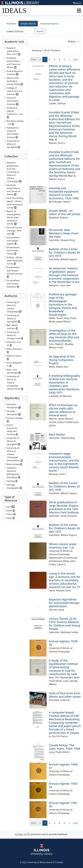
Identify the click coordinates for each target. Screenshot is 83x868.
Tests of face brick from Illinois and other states (65, 695)
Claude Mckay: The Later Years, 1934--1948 (65, 747)
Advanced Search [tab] (49, 24)
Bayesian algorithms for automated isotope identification (64, 603)
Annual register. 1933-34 (63, 785)
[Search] (20, 31)
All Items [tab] (11, 24)
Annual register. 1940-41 (63, 766)
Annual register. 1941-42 (63, 805)
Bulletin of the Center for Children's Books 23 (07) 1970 (64, 486)
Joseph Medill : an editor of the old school (64, 212)
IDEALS (14, 11)
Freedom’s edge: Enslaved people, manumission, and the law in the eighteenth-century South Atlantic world (64, 462)
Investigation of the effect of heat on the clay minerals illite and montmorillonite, (64, 336)
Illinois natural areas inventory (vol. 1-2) (63, 546)
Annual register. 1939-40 (63, 643)
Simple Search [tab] (28, 24)
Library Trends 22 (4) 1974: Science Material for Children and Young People (64, 624)
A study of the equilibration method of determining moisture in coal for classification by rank (63, 667)
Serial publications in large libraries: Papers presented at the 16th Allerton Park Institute (64, 507)
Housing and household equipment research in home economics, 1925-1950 (64, 193)
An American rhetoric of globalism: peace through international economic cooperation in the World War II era (64, 275)
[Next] (69, 59)
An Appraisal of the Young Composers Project (62, 360)
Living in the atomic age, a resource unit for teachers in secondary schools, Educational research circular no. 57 (65, 580)
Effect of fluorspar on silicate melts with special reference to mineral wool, (63, 410)
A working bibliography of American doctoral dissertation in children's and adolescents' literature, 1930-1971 (65, 384)
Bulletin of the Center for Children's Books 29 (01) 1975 (64, 252)
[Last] (75, 59)
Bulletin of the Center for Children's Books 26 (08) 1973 (64, 528)
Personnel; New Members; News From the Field (64, 233)
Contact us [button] (21, 834)
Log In (77, 3)
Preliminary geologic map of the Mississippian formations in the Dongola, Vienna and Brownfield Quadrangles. (63, 304)
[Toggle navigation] (79, 11)
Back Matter (57, 434)
